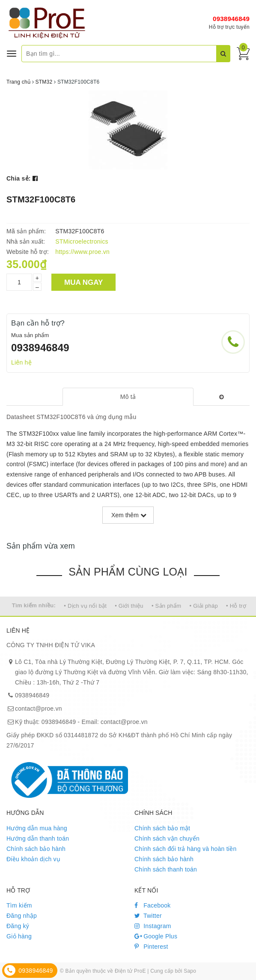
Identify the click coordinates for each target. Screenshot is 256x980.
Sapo (190, 971)
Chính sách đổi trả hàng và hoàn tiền (185, 849)
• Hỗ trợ (236, 606)
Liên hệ (21, 362)
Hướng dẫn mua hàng (37, 828)
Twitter (148, 916)
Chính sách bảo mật (162, 828)
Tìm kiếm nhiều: (34, 605)
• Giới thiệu (129, 606)
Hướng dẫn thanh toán (38, 838)
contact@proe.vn (39, 709)
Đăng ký (18, 926)
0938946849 (231, 19)
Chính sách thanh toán (166, 869)
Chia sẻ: (19, 178)
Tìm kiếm (19, 905)
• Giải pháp (204, 606)
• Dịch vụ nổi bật (85, 606)
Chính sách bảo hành (36, 849)
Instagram (153, 926)
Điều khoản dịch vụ (33, 859)
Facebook (153, 905)
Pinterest (151, 947)
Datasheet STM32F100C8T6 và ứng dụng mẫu (71, 417)
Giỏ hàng (19, 936)
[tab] (128, 397)
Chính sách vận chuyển (167, 838)
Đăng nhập (22, 916)
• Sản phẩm (166, 606)
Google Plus (156, 936)
